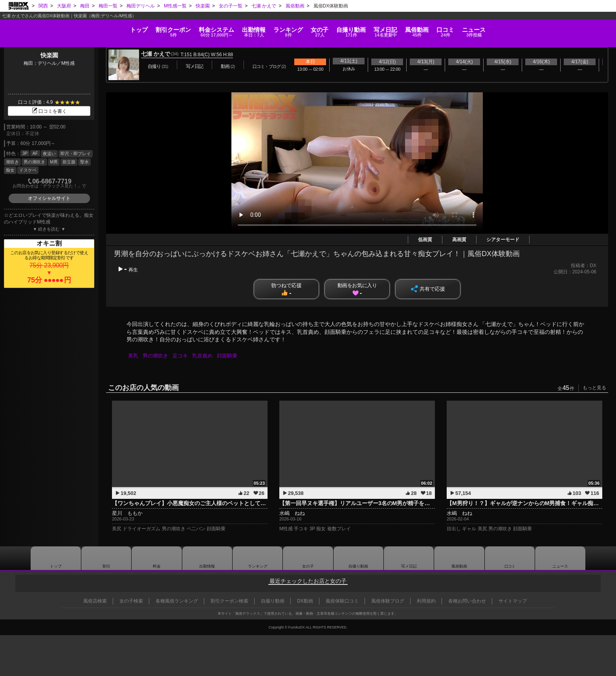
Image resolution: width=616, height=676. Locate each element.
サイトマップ (513, 601)
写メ (426, 28)
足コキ (182, 356)
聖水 (84, 162)
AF (35, 153)
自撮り (371, 28)
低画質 (425, 240)
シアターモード (503, 240)
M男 (54, 162)
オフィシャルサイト (49, 198)
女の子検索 (131, 601)
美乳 (134, 356)
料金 (154, 28)
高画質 (459, 240)
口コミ (528, 28)
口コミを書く (49, 111)
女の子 (319, 28)
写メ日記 (409, 558)
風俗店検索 (95, 601)
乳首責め (205, 356)
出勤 (212, 28)
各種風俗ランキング (177, 601)
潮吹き (12, 162)
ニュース (578, 28)
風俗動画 (479, 28)
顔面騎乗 (231, 356)
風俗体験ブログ (388, 601)
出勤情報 (207, 558)
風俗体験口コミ (342, 601)
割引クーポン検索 (229, 601)
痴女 (10, 170)
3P (25, 153)
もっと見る (594, 388)
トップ (36, 26)
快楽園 (49, 55)
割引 (91, 28)
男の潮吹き (34, 162)
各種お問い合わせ (467, 601)
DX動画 (305, 601)
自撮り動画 (358, 558)
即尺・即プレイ (76, 154)
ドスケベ (28, 170)
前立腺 (69, 162)
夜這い (49, 154)
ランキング (267, 28)
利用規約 (426, 601)
